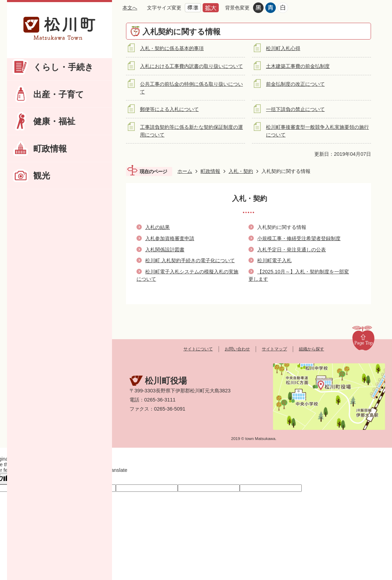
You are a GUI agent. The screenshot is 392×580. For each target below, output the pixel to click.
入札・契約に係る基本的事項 (172, 48)
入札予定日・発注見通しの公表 (292, 250)
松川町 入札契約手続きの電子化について (190, 260)
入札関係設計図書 (165, 250)
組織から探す (311, 349)
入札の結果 (157, 227)
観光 (42, 176)
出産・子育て (59, 94)
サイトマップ (274, 349)
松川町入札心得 (283, 48)
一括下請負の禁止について (295, 109)
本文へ (130, 8)
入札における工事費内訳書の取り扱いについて (191, 66)
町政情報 (50, 149)
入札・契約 (241, 171)
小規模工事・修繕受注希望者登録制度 (299, 238)
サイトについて (198, 349)
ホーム (185, 171)
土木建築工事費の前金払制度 (298, 66)
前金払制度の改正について (295, 84)
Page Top (363, 338)
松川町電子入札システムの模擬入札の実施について (187, 275)
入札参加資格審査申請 (170, 238)
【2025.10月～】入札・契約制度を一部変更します (299, 275)
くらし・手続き (63, 67)
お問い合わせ (237, 349)
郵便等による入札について (169, 109)
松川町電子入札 (274, 260)
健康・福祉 (54, 121)
